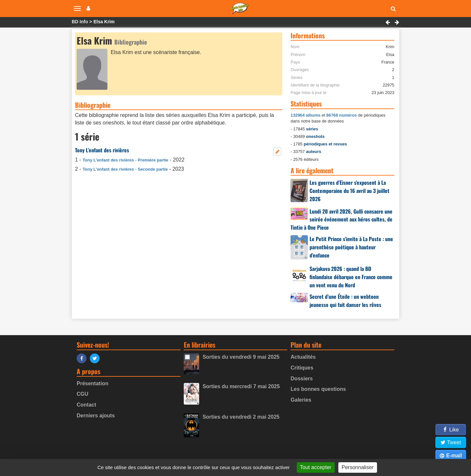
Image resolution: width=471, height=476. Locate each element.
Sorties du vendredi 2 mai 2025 (241, 417)
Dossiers (302, 379)
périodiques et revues (325, 144)
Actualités (303, 357)
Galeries (301, 400)
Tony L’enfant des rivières (102, 150)
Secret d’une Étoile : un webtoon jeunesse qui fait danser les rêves (345, 301)
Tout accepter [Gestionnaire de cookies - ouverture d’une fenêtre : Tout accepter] (316, 467)
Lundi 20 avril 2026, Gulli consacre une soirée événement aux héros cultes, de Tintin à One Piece (341, 219)
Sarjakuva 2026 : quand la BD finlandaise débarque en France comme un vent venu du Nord (351, 277)
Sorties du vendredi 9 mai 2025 (241, 357)
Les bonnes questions (318, 389)
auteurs (313, 152)
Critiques (302, 368)
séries (312, 129)
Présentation (93, 383)
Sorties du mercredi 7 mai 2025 (241, 386)
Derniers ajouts (96, 416)
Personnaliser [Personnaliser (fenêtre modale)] (358, 467)
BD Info (80, 22)
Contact (86, 405)
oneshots (315, 136)
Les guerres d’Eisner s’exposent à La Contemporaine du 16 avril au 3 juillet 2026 (349, 191)
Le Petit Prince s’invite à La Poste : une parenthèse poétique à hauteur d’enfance (351, 247)
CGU (83, 394)
